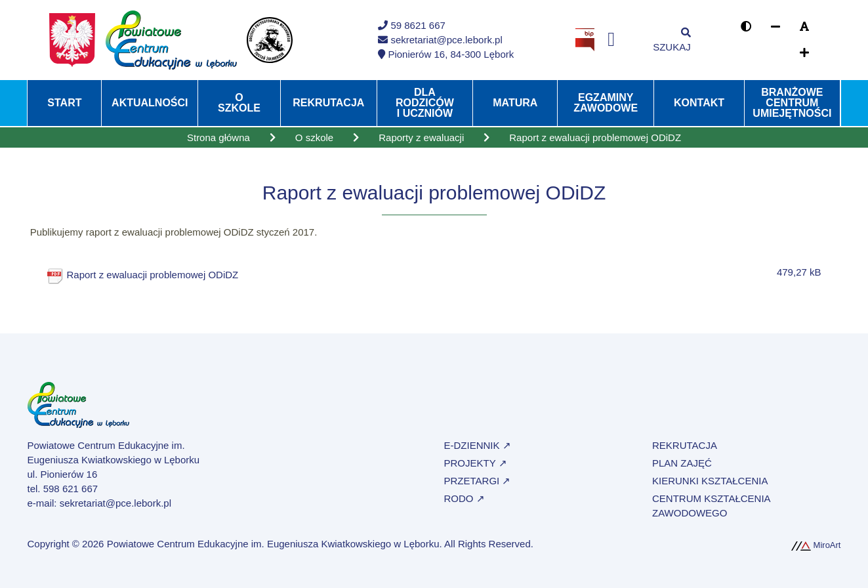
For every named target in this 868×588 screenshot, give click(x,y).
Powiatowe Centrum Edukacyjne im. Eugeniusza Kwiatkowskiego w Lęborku (273, 544)
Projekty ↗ (476, 463)
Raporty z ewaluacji (421, 137)
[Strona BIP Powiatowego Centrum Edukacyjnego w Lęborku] (585, 39)
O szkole (239, 103)
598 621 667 (71, 489)
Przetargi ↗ (478, 481)
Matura (515, 103)
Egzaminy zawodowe (606, 103)
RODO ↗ (465, 498)
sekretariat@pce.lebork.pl (115, 503)
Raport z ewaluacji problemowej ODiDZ (153, 275)
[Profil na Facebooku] (611, 40)
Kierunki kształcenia (710, 481)
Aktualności (150, 103)
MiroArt (816, 545)
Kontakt (699, 103)
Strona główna (218, 137)
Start (64, 103)
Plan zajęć (682, 463)
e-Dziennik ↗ (478, 445)
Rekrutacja (328, 103)
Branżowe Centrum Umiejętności (792, 103)
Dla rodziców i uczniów (425, 103)
